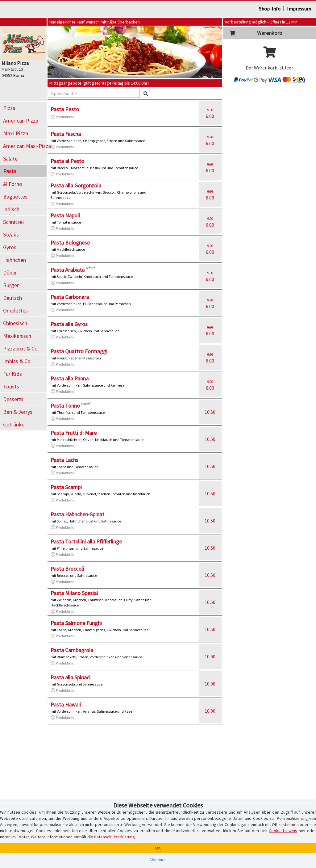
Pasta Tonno (65, 406)
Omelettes (15, 310)
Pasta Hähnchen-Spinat (77, 514)
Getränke (14, 424)
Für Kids (12, 374)
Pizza (9, 108)
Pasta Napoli (65, 215)
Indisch (11, 209)
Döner (10, 273)
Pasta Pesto (65, 109)
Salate (10, 159)
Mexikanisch (17, 336)
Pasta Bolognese (70, 243)
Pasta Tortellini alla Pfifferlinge (86, 541)
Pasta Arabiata (68, 270)
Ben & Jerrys (18, 412)
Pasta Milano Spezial (74, 593)
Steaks (11, 235)
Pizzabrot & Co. (21, 348)
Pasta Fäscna (66, 134)
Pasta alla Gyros (69, 324)
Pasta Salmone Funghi (76, 623)
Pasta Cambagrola (72, 650)
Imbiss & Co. (17, 361)
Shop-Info (270, 9)
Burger (11, 285)
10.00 (210, 656)
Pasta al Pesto (67, 161)
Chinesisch (15, 323)
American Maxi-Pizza (25, 146)
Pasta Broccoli (67, 569)
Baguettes (15, 197)
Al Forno (13, 184)
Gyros (10, 247)
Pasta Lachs (64, 460)
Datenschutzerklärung (114, 837)
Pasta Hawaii (66, 704)
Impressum (299, 9)
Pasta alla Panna (70, 378)
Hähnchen (15, 260)
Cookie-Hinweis (283, 831)
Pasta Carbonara (70, 297)
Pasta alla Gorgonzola (76, 185)
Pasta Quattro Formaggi (79, 351)
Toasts (11, 386)
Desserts (13, 399)
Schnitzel (13, 222)
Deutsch (12, 298)
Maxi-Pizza (16, 133)
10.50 (210, 412)
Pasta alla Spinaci (71, 677)
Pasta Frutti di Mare (74, 433)
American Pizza (21, 121)
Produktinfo (62, 117)
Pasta (10, 171)
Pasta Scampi (66, 487)
